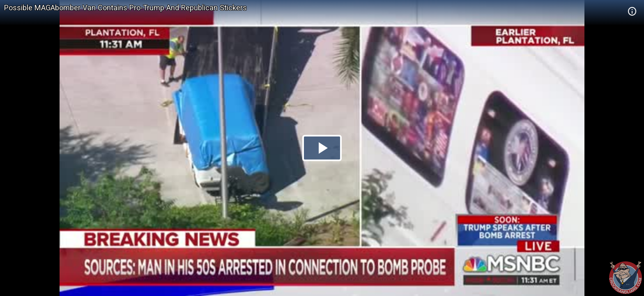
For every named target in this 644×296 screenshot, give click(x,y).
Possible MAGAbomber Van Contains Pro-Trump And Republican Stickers (125, 8)
